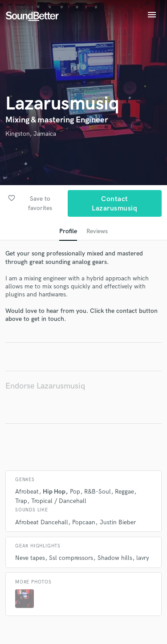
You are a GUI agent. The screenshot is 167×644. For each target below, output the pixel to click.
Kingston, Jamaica (31, 134)
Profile (68, 231)
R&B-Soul (98, 492)
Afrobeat (27, 492)
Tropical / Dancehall (59, 501)
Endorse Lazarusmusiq (45, 386)
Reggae (124, 492)
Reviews (97, 231)
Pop (75, 492)
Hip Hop (54, 492)
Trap (21, 501)
